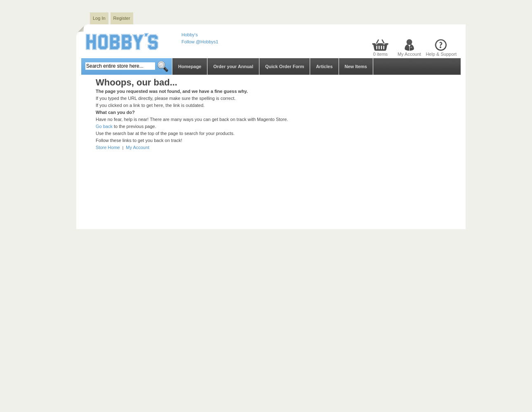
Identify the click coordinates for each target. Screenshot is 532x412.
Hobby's (189, 35)
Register (122, 18)
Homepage (190, 66)
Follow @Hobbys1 (200, 42)
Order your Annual (233, 66)
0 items (380, 54)
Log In (99, 18)
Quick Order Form (285, 66)
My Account (409, 54)
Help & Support (441, 54)
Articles (324, 66)
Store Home (108, 147)
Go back (104, 126)
